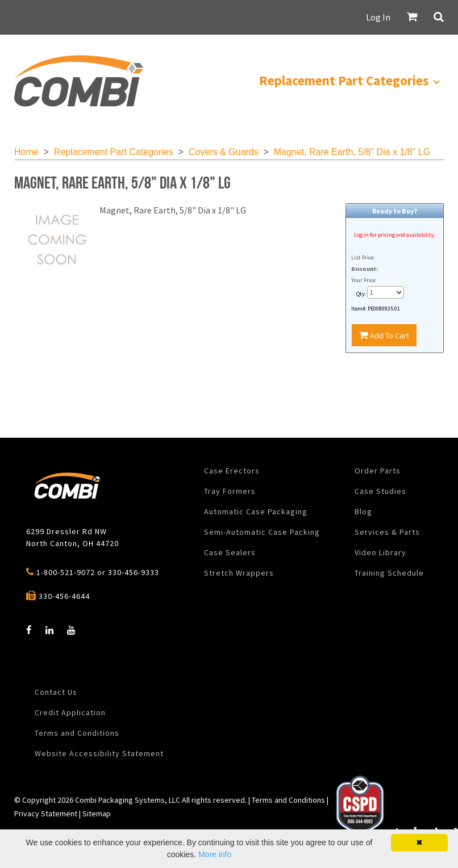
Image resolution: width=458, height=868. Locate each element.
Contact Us (56, 692)
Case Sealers (230, 552)
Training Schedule (389, 573)
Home (26, 152)
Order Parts (378, 471)
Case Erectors (232, 471)
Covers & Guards (224, 152)
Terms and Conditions (77, 733)
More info (215, 854)
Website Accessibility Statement (99, 753)
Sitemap (97, 814)
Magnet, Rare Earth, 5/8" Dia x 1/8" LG (352, 152)
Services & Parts (387, 532)
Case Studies (380, 491)
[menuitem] (78, 81)
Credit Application (70, 712)
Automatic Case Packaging (256, 511)
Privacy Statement (46, 814)
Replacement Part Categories (114, 152)
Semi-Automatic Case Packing (262, 532)
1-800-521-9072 (66, 572)
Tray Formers (230, 491)
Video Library (380, 552)
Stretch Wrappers (239, 573)
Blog (363, 511)
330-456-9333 (134, 572)
